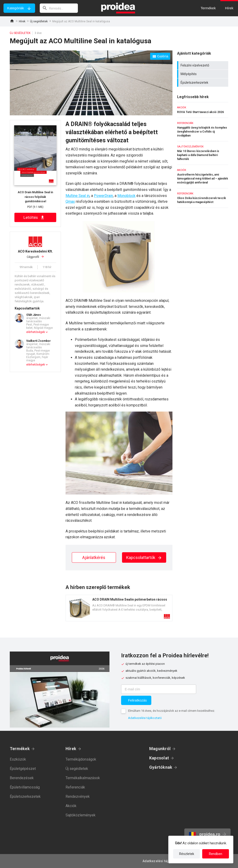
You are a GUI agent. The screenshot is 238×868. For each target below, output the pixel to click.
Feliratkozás (137, 700)
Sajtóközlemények (81, 815)
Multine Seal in (78, 196)
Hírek (22, 21)
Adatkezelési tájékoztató (145, 718)
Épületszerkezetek (203, 83)
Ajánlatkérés (94, 557)
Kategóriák (16, 8)
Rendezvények (78, 796)
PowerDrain (103, 196)
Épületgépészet (23, 769)
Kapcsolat (159, 758)
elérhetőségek (36, 332)
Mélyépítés (203, 74)
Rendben (216, 854)
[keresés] (59, 8)
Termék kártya (119, 608)
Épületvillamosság (25, 787)
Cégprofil (35, 254)
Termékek (20, 749)
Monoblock (126, 196)
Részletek (187, 854)
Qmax (70, 201)
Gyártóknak (161, 767)
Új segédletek (39, 21)
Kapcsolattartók (144, 557)
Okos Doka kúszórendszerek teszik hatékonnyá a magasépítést (203, 198)
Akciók (71, 806)
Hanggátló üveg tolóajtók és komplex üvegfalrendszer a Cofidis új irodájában (203, 130)
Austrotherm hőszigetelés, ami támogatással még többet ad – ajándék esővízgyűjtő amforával (203, 176)
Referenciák (75, 787)
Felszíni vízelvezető (203, 65)
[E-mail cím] (159, 689)
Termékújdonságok (81, 759)
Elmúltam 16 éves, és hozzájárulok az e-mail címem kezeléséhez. (172, 711)
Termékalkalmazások (83, 778)
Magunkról (160, 749)
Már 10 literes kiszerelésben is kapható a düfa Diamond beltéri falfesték (203, 153)
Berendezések (22, 778)
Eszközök (18, 759)
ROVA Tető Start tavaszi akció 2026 (203, 110)
